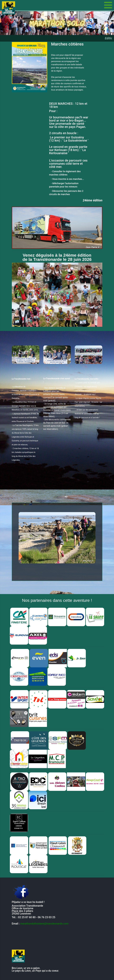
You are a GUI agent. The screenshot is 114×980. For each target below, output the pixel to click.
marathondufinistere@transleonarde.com (44, 924)
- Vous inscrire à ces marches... (67, 179)
